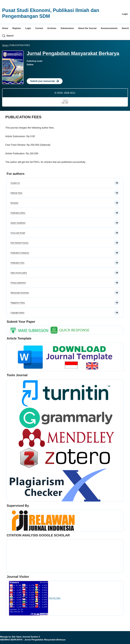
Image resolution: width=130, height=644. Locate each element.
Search (125, 28)
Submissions (67, 28)
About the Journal (87, 28)
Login (125, 14)
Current (39, 28)
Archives (52, 28)
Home (5, 28)
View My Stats (55, 598)
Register (17, 28)
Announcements (109, 28)
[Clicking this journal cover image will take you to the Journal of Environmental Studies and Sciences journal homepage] (13, 67)
